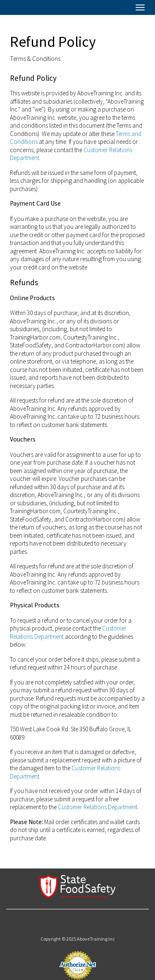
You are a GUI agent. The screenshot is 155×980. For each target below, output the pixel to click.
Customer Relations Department (98, 807)
